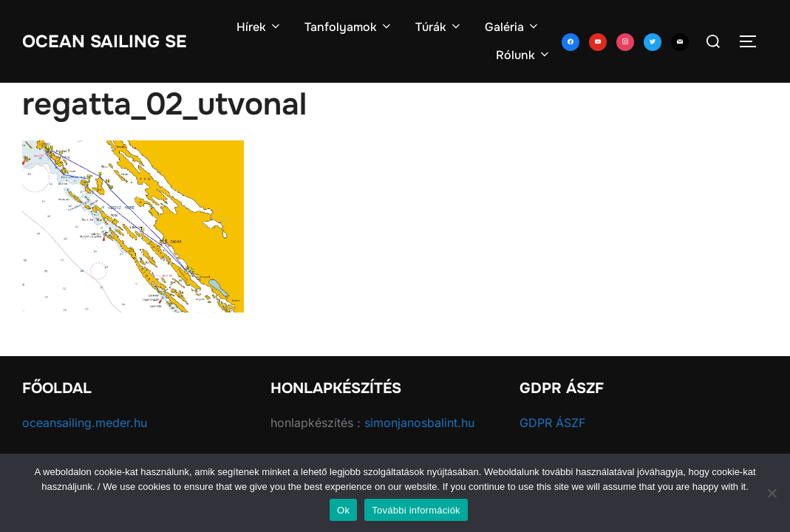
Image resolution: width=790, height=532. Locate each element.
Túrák (439, 27)
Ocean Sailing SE (112, 40)
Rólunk (524, 55)
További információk (416, 510)
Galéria (513, 27)
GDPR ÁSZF (552, 423)
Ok (343, 510)
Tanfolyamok (349, 27)
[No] (772, 493)
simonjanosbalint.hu (419, 423)
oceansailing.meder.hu (85, 423)
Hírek (259, 27)
